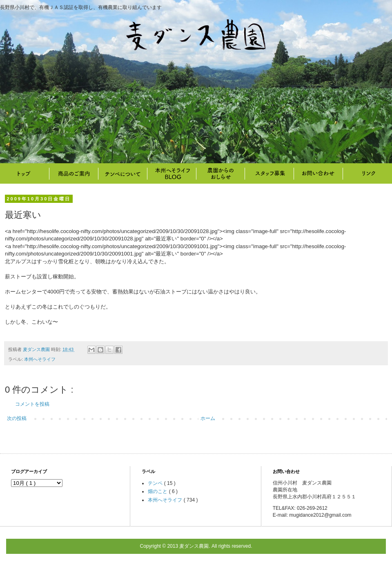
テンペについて (122, 173)
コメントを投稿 (32, 404)
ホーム (208, 418)
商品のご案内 (73, 173)
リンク (367, 173)
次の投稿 (17, 418)
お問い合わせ (318, 173)
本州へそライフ (171, 173)
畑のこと (220, 173)
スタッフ (269, 173)
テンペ (156, 483)
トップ (24, 173)
